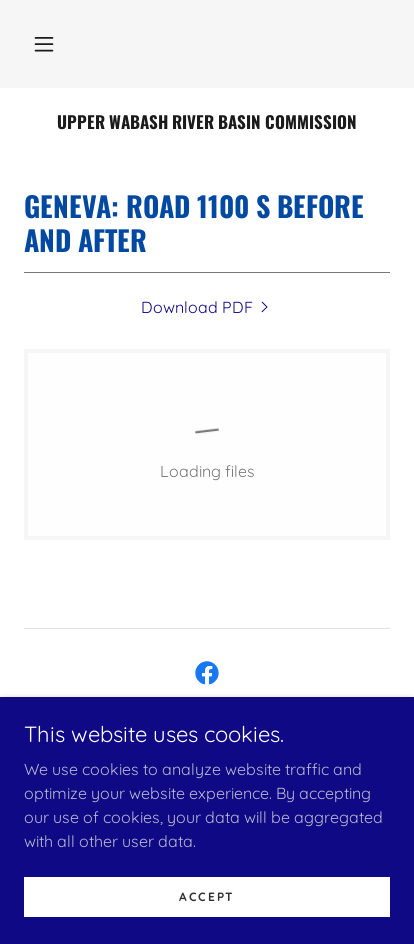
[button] (44, 44)
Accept (207, 923)
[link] (207, 122)
